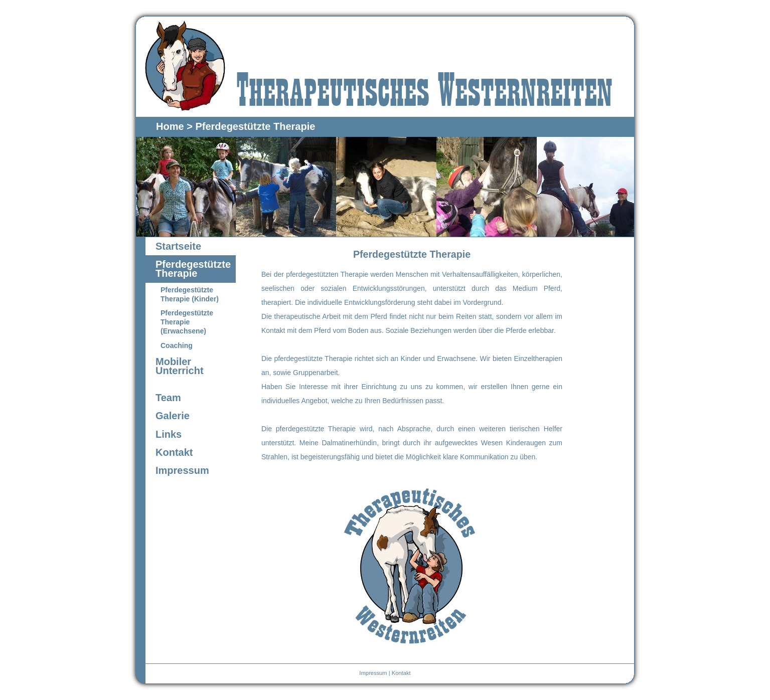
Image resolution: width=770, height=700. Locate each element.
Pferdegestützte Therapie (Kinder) (190, 294)
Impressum (182, 470)
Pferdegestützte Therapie (193, 269)
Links (169, 434)
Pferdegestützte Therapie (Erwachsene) (187, 322)
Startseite (178, 246)
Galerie (173, 416)
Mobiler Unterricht (180, 366)
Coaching (177, 345)
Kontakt (174, 452)
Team (168, 398)
